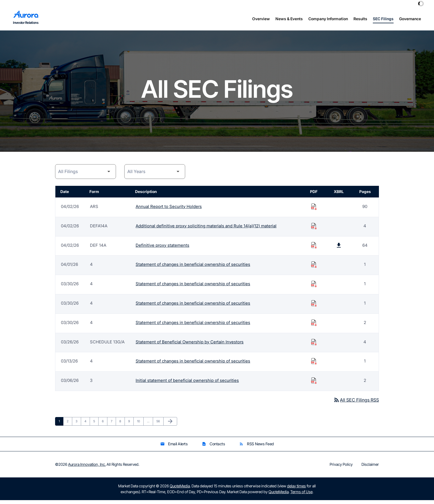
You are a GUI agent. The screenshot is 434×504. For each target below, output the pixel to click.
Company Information (328, 19)
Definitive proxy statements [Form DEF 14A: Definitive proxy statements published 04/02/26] (162, 249)
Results (360, 19)
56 (160, 425)
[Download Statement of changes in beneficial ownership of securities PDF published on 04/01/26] (314, 268)
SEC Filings (383, 19)
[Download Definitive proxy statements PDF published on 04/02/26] (314, 249)
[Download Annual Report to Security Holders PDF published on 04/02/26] (314, 210)
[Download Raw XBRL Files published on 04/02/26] (339, 249)
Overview (261, 19)
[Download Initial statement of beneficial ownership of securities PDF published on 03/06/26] (314, 384)
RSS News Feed (256, 448)
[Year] (155, 175)
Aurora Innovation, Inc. (87, 468)
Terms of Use (301, 496)
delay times (296, 490)
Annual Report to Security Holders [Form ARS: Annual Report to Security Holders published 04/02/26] (169, 210)
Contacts (213, 448)
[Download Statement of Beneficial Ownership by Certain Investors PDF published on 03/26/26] (314, 346)
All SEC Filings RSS (356, 404)
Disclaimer (370, 468)
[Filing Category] (86, 175)
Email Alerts (174, 448)
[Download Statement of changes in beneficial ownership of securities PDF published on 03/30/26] (314, 287)
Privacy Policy (341, 468)
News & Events (289, 19)
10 (140, 425)
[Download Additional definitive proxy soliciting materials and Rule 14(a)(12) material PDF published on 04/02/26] (314, 229)
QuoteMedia (180, 490)
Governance (410, 19)
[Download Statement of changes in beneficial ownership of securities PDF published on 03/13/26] (314, 365)
